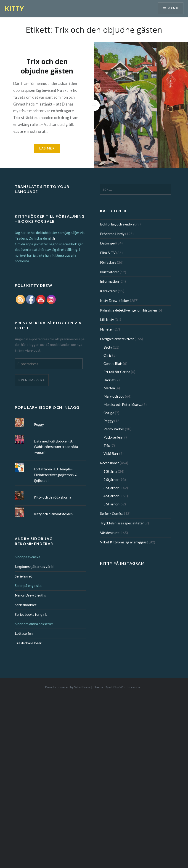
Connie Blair (113, 363)
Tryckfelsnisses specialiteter (122, 523)
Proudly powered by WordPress (68, 687)
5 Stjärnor (111, 504)
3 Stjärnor (111, 488)
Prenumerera (32, 380)
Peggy (109, 421)
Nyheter (106, 329)
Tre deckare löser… (29, 643)
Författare (108, 262)
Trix (107, 445)
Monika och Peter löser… (123, 404)
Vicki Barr (111, 453)
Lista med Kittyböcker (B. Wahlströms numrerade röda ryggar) (56, 447)
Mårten (109, 388)
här (53, 238)
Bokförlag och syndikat (118, 224)
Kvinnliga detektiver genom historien (128, 310)
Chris (107, 355)
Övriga (109, 413)
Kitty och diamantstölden (53, 514)
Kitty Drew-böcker (115, 301)
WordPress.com (131, 687)
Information (109, 281)
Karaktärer (109, 291)
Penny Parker (114, 429)
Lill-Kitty (107, 320)
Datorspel (108, 243)
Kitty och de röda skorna (53, 497)
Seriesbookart (26, 605)
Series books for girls (31, 614)
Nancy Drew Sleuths (30, 595)
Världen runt (109, 533)
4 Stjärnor (111, 496)
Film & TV (108, 253)
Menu (173, 8)
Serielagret (23, 576)
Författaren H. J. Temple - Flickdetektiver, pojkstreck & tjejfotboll (56, 475)
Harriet (109, 380)
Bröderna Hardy (112, 234)
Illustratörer (110, 272)
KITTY (14, 9)
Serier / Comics (112, 513)
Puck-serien (113, 437)
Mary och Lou (114, 396)
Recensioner (110, 463)
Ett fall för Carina (117, 372)
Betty (108, 347)
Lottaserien (24, 633)
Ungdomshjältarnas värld (34, 567)
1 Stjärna (110, 471)
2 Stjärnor (111, 480)
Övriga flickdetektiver (117, 339)
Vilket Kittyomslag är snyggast (124, 542)
